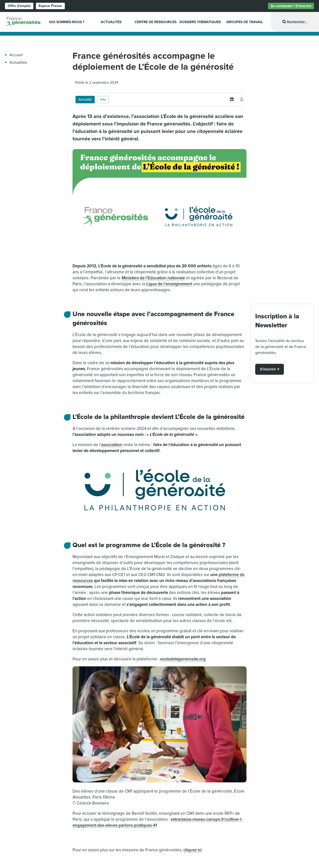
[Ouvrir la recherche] (295, 22)
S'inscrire (268, 369)
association (112, 445)
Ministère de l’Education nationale (153, 278)
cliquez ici (193, 850)
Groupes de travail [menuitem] (245, 22)
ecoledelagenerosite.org (183, 659)
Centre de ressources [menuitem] (156, 22)
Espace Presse (50, 6)
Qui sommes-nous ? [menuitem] (67, 22)
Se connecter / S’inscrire (291, 6)
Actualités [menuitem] (111, 22)
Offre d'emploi (19, 6)
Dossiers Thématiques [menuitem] (200, 22)
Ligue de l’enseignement (169, 284)
